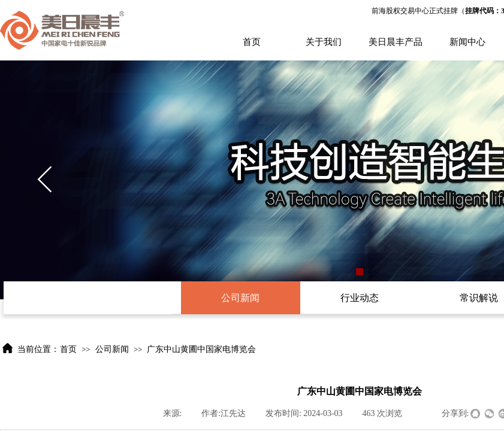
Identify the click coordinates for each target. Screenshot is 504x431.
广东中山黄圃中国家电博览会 (201, 349)
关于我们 (324, 42)
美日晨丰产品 (396, 42)
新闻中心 (467, 42)
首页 (252, 42)
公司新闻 (112, 349)
